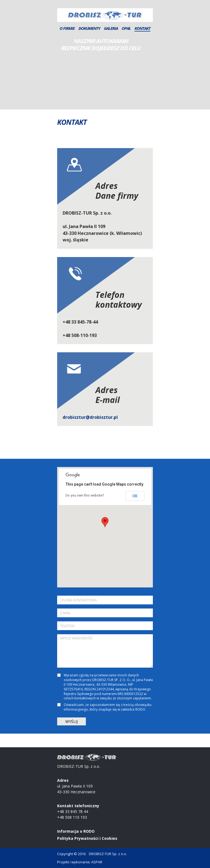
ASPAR (97, 862)
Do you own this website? (85, 495)
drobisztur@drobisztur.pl (90, 417)
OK (135, 496)
